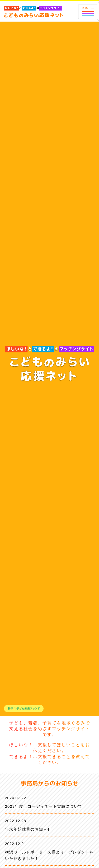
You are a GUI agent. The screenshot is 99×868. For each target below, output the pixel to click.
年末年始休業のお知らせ (28, 829)
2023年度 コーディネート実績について (44, 806)
